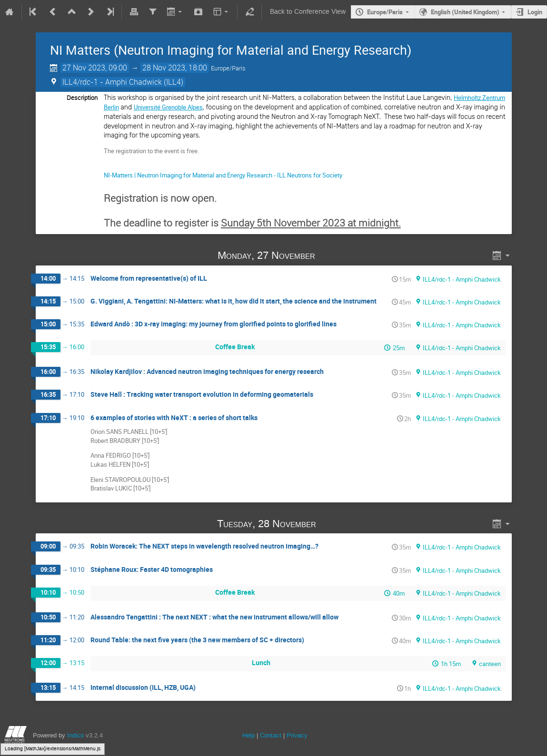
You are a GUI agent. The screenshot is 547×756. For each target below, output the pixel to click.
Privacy (297, 735)
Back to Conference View (308, 12)
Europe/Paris (385, 12)
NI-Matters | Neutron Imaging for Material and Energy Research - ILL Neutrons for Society (223, 175)
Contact (271, 735)
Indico (75, 735)
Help (249, 735)
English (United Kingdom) (465, 12)
